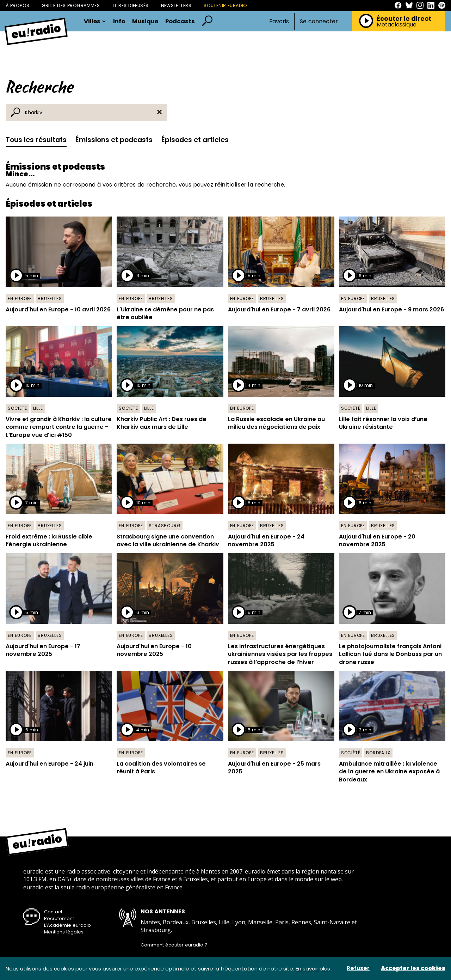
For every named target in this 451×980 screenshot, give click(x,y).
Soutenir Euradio (225, 5)
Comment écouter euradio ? (174, 945)
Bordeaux (378, 753)
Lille (38, 408)
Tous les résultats (36, 140)
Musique (145, 22)
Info (119, 22)
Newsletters (176, 5)
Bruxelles (50, 299)
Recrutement (59, 918)
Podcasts (180, 22)
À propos (17, 5)
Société (17, 408)
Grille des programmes (71, 5)
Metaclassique (397, 25)
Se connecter (319, 22)
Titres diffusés (130, 5)
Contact (53, 912)
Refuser (358, 968)
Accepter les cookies (413, 968)
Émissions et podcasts (114, 140)
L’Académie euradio (67, 925)
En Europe (20, 299)
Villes (95, 22)
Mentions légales (64, 932)
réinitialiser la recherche (249, 185)
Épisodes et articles (195, 140)
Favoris (279, 21)
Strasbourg (165, 526)
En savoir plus (313, 969)
